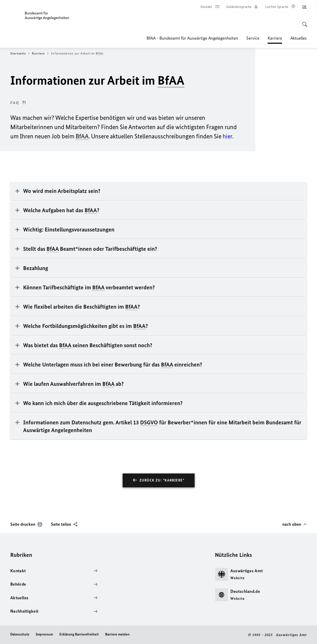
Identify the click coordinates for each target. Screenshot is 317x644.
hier (227, 136)
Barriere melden (117, 634)
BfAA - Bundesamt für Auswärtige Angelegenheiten (192, 38)
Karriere (40, 53)
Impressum (44, 634)
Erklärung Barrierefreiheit (79, 634)
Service (253, 38)
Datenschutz (20, 634)
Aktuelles (298, 38)
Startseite (20, 53)
